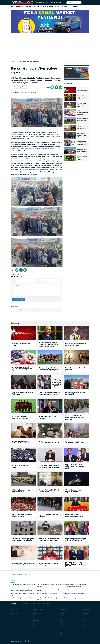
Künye (85, 623)
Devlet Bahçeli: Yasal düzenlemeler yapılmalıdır (74, 515)
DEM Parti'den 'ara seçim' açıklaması (47, 418)
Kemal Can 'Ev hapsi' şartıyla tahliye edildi (82, 150)
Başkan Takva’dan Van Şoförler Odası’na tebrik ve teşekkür (23, 594)
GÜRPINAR (76, 6)
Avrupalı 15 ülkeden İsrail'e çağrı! (22, 466)
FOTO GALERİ (49, 2)
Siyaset (35, 616)
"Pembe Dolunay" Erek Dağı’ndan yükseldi (73, 491)
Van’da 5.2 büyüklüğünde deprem (82, 90)
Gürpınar (61, 630)
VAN (23, 6)
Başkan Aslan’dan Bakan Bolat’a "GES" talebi (81, 135)
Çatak (61, 620)
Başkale (61, 616)
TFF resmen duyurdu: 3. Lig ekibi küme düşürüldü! (82, 158)
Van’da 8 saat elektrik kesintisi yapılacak (82, 128)
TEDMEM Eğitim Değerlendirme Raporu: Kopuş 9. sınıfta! (23, 564)
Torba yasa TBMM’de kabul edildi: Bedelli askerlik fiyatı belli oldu (75, 418)
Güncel (35, 623)
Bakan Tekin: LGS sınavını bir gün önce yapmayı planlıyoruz (49, 466)
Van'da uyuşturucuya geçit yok (49, 442)
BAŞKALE (58, 6)
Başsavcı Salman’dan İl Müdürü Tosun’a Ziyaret (50, 491)
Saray (61, 632)
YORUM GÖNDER (18, 300)
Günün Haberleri (37, 620)
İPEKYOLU (28, 6)
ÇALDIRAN (64, 6)
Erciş (61, 625)
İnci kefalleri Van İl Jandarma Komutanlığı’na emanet (48, 599)
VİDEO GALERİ (58, 2)
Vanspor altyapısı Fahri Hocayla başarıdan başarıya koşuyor (82, 120)
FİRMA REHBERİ (40, 2)
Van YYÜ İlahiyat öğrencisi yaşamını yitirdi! (21, 598)
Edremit (61, 623)
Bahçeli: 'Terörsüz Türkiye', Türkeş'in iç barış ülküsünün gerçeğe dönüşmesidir (82, 97)
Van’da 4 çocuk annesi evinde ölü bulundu (73, 589)
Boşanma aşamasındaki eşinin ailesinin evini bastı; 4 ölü (76, 540)
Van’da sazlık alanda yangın (75, 442)
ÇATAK (70, 6)
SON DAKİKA (18, 6)
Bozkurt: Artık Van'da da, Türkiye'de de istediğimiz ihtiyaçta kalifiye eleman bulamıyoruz (75, 585)
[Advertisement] (50, 49)
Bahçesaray (62, 613)
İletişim (85, 625)
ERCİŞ (44, 6)
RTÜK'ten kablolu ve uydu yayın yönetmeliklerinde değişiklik (23, 540)
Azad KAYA (39, 604)
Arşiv (84, 620)
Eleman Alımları (37, 613)
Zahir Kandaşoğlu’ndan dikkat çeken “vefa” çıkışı (23, 585)
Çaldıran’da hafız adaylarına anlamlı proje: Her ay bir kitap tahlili (50, 585)
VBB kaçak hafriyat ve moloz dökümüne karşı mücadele (49, 540)
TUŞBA (34, 6)
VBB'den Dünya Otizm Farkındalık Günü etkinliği (21, 442)
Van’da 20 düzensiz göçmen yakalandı (48, 515)
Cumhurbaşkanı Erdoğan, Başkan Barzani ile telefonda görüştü (75, 564)
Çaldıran (61, 618)
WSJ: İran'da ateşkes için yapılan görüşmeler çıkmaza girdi (82, 113)
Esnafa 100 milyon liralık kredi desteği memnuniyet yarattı (81, 143)
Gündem (13, 581)
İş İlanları (85, 618)
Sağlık (34, 618)
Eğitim (34, 625)
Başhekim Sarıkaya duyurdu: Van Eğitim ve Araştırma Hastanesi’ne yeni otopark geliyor (22, 590)
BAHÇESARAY (51, 6)
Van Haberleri (14, 613)
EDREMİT (39, 6)
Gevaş (61, 627)
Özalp (61, 635)
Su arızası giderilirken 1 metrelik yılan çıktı (47, 594)
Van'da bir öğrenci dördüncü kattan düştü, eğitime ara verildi (49, 590)
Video (84, 616)
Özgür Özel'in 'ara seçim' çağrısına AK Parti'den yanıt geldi (75, 466)
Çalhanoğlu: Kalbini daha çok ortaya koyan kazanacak (49, 564)
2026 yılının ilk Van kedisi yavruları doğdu (73, 598)
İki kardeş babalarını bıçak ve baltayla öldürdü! (22, 491)
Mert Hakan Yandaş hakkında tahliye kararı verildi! (82, 105)
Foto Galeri (86, 613)
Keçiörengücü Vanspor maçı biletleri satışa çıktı (22, 515)
